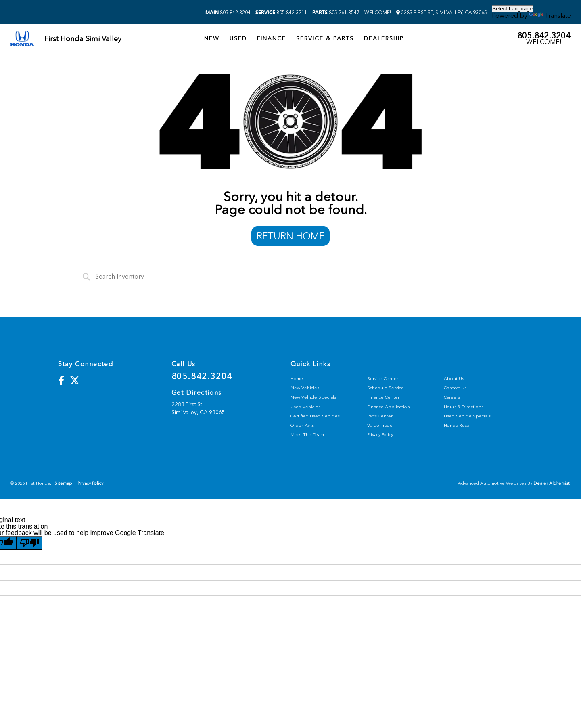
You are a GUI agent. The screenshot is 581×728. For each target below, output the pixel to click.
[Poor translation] (29, 543)
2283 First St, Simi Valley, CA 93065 (442, 13)
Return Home (291, 236)
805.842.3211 (281, 13)
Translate (550, 16)
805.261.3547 (336, 13)
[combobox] (290, 276)
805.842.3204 (228, 13)
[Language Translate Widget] (513, 9)
